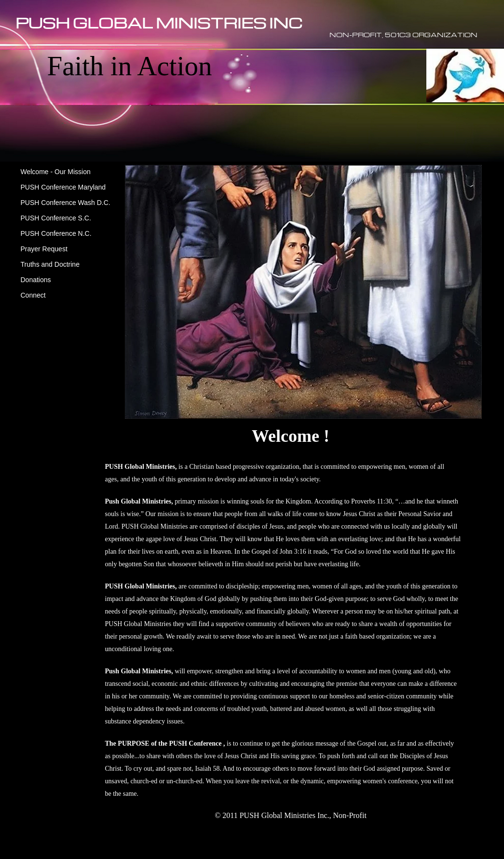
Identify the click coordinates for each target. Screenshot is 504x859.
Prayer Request (44, 249)
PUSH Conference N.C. (56, 233)
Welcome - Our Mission (56, 172)
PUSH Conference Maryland (63, 187)
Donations (36, 280)
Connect (33, 295)
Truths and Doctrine (50, 264)
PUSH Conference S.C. (56, 218)
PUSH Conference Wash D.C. (66, 203)
